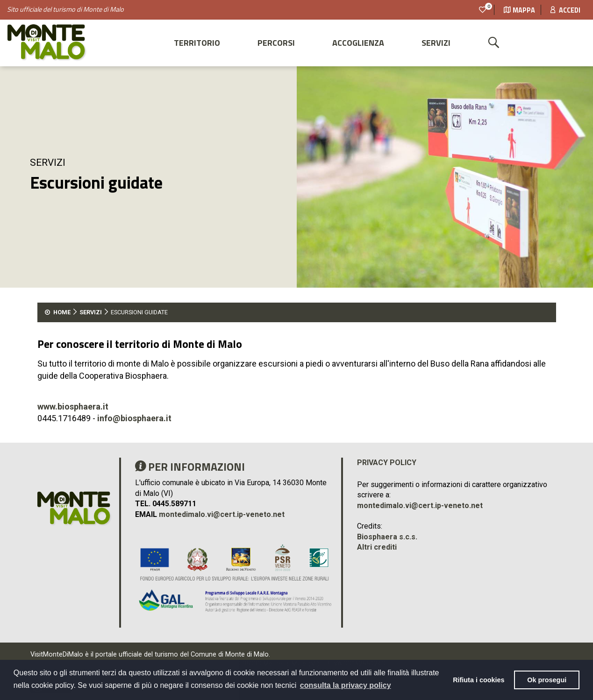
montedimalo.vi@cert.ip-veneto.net (222, 514)
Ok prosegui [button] (547, 680)
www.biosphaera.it (73, 407)
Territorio (197, 43)
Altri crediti (377, 547)
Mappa (519, 10)
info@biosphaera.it (134, 418)
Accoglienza (358, 43)
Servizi (436, 43)
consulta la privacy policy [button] (346, 685)
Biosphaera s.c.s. (387, 537)
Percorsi (276, 43)
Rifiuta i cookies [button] (479, 680)
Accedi (565, 10)
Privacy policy (387, 463)
